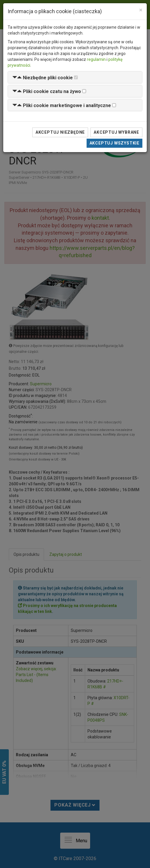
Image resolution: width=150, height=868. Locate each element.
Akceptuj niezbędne (60, 132)
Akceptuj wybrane (116, 132)
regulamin (96, 59)
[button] (43, 78)
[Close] (141, 10)
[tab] (75, 77)
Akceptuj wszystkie (114, 143)
